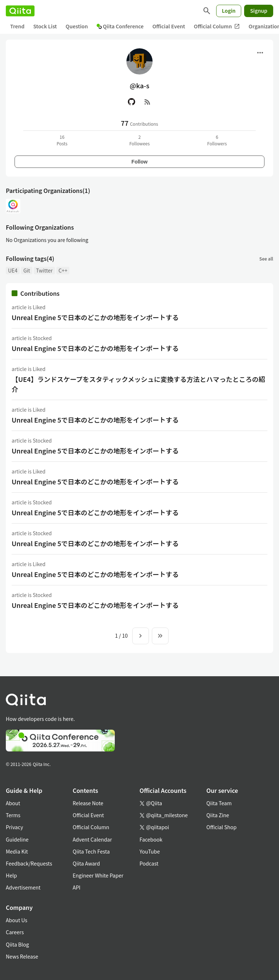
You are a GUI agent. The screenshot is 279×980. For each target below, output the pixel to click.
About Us (17, 920)
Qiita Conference (120, 26)
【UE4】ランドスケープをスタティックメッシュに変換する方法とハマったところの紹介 (138, 384)
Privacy (14, 827)
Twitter (44, 270)
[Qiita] (20, 11)
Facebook (151, 839)
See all (266, 259)
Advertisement (23, 887)
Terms (13, 815)
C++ (63, 270)
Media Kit (17, 851)
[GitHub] (132, 102)
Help (11, 875)
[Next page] (141, 636)
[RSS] (147, 102)
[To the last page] (160, 636)
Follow (139, 162)
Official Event (169, 26)
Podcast (149, 863)
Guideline (17, 839)
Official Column (217, 26)
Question (77, 26)
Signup (259, 11)
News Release (22, 956)
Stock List (45, 26)
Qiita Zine (218, 815)
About (13, 803)
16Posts (62, 140)
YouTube (150, 851)
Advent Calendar (92, 839)
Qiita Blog (17, 944)
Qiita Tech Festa (91, 851)
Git (27, 270)
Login (229, 11)
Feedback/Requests (29, 863)
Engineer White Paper (98, 875)
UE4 (13, 270)
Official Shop (221, 827)
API (76, 887)
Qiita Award (86, 863)
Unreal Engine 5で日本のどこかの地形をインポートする (95, 317)
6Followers (217, 140)
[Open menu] (260, 53)
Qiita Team (219, 803)
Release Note (88, 803)
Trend (17, 26)
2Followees (139, 140)
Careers (15, 932)
